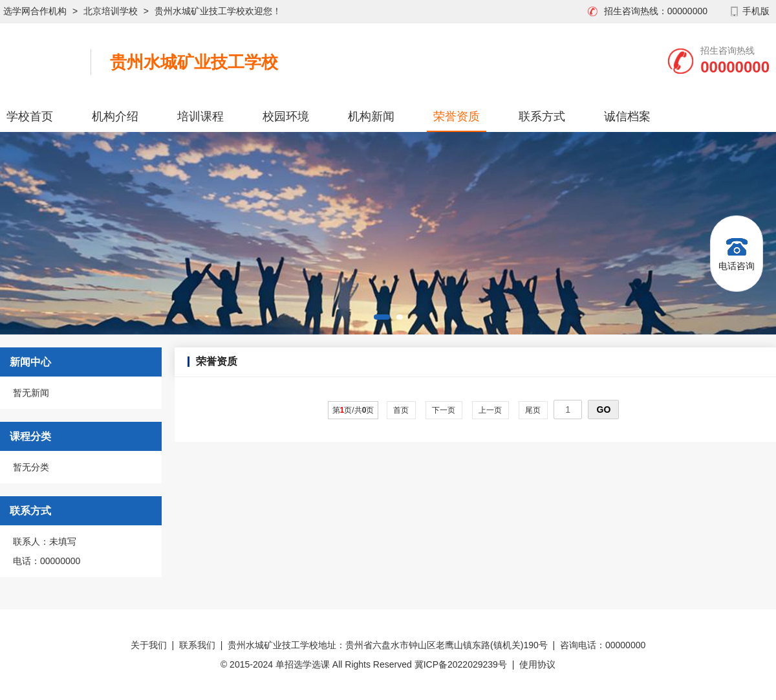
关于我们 (149, 645)
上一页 (490, 410)
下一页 (444, 410)
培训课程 (200, 116)
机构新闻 (371, 116)
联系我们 (197, 645)
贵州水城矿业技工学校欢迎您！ (218, 11)
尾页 (533, 410)
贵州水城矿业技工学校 (194, 62)
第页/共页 (353, 410)
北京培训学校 (111, 11)
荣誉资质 (457, 116)
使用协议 (537, 664)
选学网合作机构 (35, 11)
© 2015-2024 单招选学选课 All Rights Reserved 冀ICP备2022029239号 (364, 664)
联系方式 (542, 116)
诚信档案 (627, 116)
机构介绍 (115, 116)
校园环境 (286, 116)
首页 (401, 410)
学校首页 (30, 116)
